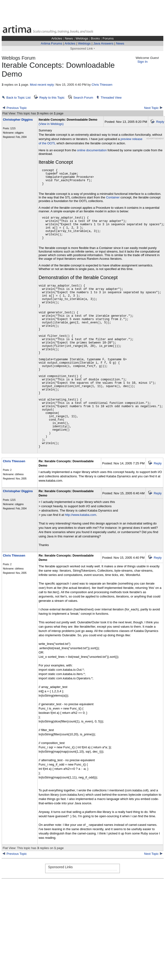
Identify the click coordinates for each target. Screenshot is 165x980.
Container (113, 197)
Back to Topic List (19, 98)
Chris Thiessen (102, 85)
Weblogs (82, 38)
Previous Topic (17, 108)
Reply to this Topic (52, 98)
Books (95, 38)
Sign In (142, 62)
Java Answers (103, 43)
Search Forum (83, 98)
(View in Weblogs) (51, 124)
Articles (57, 38)
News (69, 38)
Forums (108, 38)
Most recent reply (42, 85)
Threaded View (111, 98)
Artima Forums (51, 43)
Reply (160, 122)
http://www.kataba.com (80, 515)
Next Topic (151, 108)
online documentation (92, 150)
